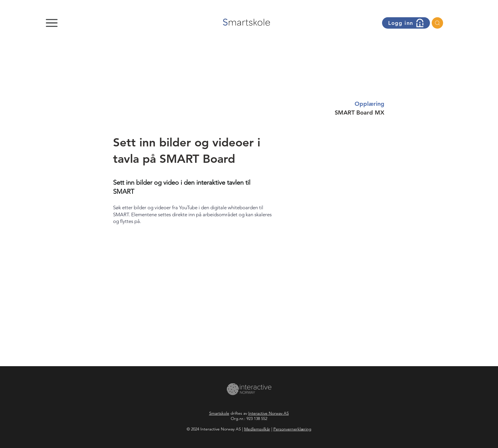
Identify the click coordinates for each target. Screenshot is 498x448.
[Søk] (437, 23)
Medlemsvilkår (257, 429)
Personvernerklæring (292, 429)
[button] (52, 23)
